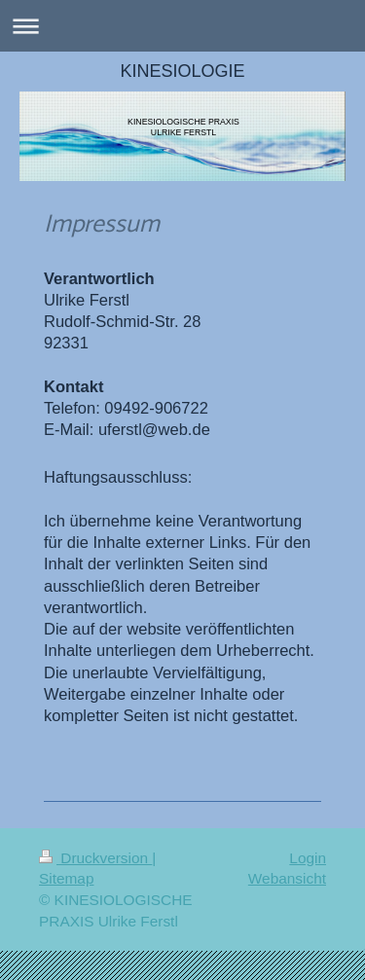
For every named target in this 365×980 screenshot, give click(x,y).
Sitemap (66, 878)
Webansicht (287, 878)
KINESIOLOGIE (182, 71)
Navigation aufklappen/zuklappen (182, 26)
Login (308, 858)
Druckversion (95, 858)
